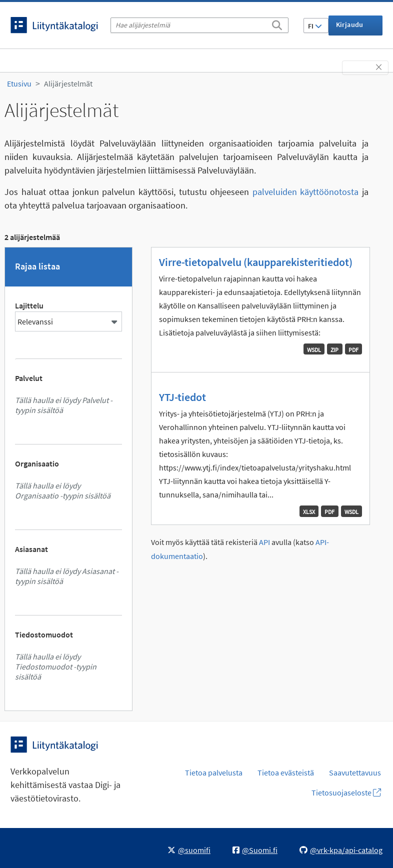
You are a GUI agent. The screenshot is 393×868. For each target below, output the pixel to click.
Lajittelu (29, 305)
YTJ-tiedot (182, 397)
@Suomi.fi (255, 850)
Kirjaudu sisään (350, 28)
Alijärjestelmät (68, 83)
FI (315, 26)
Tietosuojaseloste (346, 792)
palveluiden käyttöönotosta (306, 192)
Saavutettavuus (355, 772)
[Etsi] (277, 23)
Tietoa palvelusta (214, 772)
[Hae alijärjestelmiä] (199, 25)
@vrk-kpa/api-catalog (341, 850)
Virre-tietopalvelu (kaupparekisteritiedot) (256, 262)
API (264, 542)
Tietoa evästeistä (286, 772)
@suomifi (189, 850)
